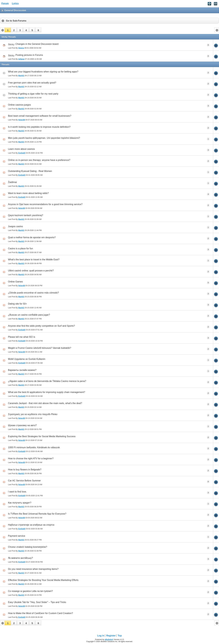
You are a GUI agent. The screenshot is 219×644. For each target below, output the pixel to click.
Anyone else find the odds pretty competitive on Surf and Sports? (41, 326)
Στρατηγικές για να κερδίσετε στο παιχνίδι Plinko (33, 414)
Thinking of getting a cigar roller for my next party (33, 94)
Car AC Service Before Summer (24, 481)
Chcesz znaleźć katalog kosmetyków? (28, 547)
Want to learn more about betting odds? (28, 193)
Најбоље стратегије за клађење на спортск (31, 525)
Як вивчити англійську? (20, 558)
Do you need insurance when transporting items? (33, 569)
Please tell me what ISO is (22, 337)
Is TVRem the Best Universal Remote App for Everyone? (37, 514)
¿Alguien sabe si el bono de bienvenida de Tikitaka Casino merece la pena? (47, 381)
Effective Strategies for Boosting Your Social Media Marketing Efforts (43, 580)
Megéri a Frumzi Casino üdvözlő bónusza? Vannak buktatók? (40, 348)
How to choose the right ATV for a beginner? (31, 458)
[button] (8, 30)
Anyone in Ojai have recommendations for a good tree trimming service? (45, 204)
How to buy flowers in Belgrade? (25, 470)
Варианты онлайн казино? (22, 370)
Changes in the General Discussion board (37, 44)
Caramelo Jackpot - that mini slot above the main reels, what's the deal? (45, 403)
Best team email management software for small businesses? (40, 116)
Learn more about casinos (21, 149)
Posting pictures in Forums (29, 55)
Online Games (15, 282)
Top (120, 636)
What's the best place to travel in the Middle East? (34, 260)
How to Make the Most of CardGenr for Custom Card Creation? (40, 613)
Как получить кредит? (20, 503)
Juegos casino (15, 226)
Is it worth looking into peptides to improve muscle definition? (39, 127)
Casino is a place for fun (20, 248)
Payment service (17, 536)
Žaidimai (12, 182)
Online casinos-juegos (19, 105)
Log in (101, 636)
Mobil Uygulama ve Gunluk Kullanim (27, 359)
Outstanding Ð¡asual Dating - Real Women (30, 171)
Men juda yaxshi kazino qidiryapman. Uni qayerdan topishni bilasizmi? (44, 138)
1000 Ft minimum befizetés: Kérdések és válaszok (34, 447)
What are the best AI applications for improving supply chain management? (47, 392)
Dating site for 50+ (17, 304)
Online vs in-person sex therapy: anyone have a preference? (39, 160)
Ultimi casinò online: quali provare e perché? (31, 271)
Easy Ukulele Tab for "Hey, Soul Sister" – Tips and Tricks (37, 602)
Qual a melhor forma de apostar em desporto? (32, 237)
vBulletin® (109, 639)
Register (111, 636)
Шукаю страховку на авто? (22, 425)
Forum (5, 3)
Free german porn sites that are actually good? (32, 83)
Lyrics (15, 3)
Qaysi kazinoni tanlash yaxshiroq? (26, 215)
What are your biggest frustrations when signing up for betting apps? (43, 72)
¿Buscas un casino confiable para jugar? (29, 315)
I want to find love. (17, 492)
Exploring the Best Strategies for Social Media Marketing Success (42, 436)
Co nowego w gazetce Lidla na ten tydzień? (30, 591)
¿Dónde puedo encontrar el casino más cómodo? (33, 293)
